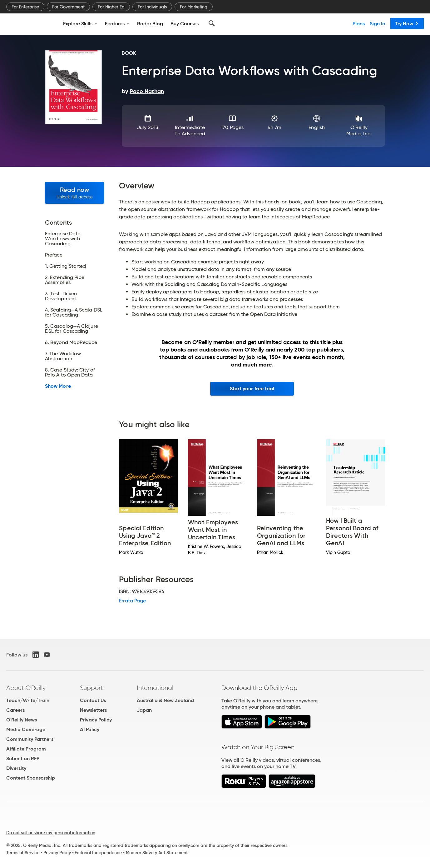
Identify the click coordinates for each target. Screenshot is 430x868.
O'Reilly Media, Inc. (359, 130)
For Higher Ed (111, 7)
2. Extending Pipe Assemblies (65, 280)
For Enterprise (25, 7)
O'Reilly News (22, 720)
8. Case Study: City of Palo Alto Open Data (70, 372)
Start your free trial (252, 389)
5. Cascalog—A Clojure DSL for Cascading (72, 329)
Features (117, 23)
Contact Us (93, 700)
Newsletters (93, 710)
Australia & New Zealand (165, 700)
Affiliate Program (26, 749)
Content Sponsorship (31, 778)
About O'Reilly (26, 688)
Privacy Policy (96, 720)
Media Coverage (26, 729)
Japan (144, 710)
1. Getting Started (65, 266)
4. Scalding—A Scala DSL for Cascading (74, 312)
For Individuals (152, 7)
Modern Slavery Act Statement (157, 853)
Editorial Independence (98, 853)
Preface (54, 255)
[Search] (212, 23)
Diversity (16, 768)
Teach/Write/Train (28, 700)
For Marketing (194, 7)
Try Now (407, 23)
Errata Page (132, 601)
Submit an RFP (23, 758)
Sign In (377, 23)
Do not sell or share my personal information (51, 833)
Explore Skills (80, 23)
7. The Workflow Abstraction (63, 356)
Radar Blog (150, 23)
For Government (68, 7)
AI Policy (90, 729)
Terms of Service (23, 853)
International (155, 688)
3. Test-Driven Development (61, 296)
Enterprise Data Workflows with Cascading (63, 239)
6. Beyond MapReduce (71, 342)
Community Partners (30, 739)
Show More (58, 386)
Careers (15, 710)
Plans (359, 23)
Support (91, 688)
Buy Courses (185, 23)
